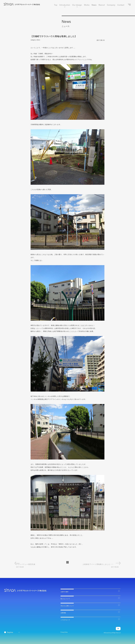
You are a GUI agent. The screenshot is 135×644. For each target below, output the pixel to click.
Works (87, 5)
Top (55, 5)
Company (111, 5)
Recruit (102, 5)
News (94, 5)
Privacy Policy (65, 632)
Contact (121, 5)
